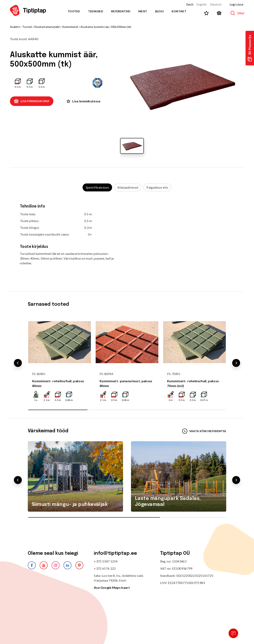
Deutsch (216, 4)
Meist (143, 11)
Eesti (190, 4)
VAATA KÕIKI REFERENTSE (204, 431)
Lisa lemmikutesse (84, 101)
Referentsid (121, 11)
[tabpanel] (127, 237)
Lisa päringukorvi (32, 101)
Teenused (96, 11)
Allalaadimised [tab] (128, 187)
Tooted (74, 11)
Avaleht (15, 27)
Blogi (159, 11)
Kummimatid (70, 27)
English (202, 4)
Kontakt (179, 11)
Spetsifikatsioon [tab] (97, 187)
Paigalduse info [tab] (157, 187)
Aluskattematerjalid (47, 27)
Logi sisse (236, 4)
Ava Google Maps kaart (112, 587)
